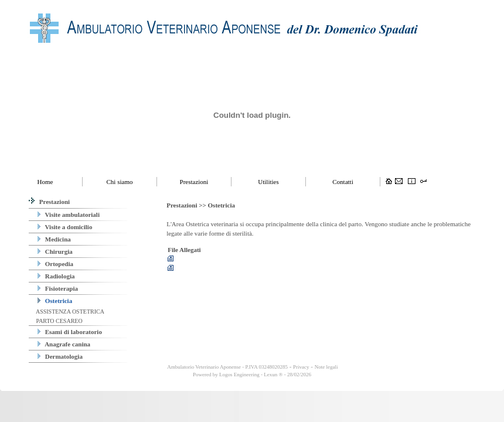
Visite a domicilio (65, 227)
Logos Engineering (239, 375)
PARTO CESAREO (59, 321)
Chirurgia (55, 251)
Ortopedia (55, 264)
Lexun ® (273, 375)
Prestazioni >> (187, 205)
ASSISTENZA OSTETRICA (69, 312)
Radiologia (56, 276)
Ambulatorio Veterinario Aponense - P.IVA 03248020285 (227, 367)
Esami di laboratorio (70, 332)
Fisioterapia (58, 288)
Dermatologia (60, 356)
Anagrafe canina (64, 344)
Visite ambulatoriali (69, 215)
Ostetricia (55, 301)
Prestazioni (49, 202)
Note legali (326, 367)
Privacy (301, 367)
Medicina (54, 239)
